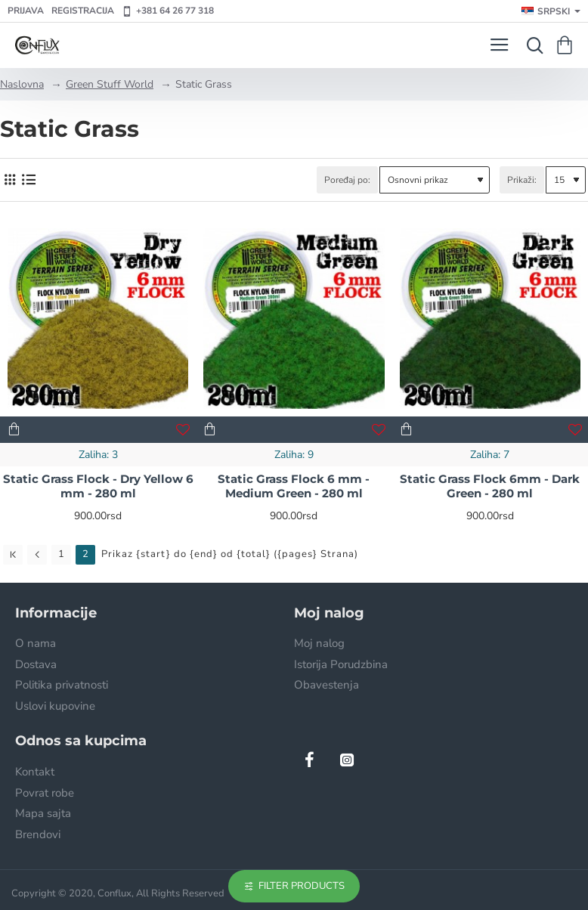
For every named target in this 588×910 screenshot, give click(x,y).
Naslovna (22, 84)
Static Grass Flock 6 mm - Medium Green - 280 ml (294, 486)
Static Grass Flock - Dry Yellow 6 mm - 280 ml (98, 486)
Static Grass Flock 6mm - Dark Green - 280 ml (490, 486)
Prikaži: (522, 180)
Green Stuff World (110, 84)
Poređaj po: (347, 180)
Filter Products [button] (302, 886)
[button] (14, 430)
